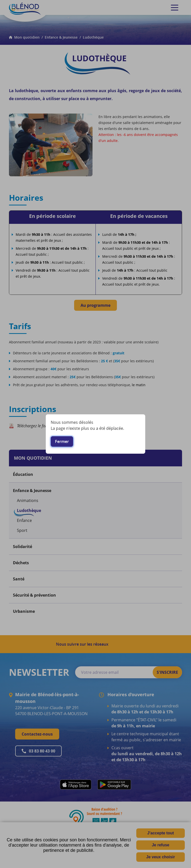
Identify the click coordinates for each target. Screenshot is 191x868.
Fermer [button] (62, 441)
